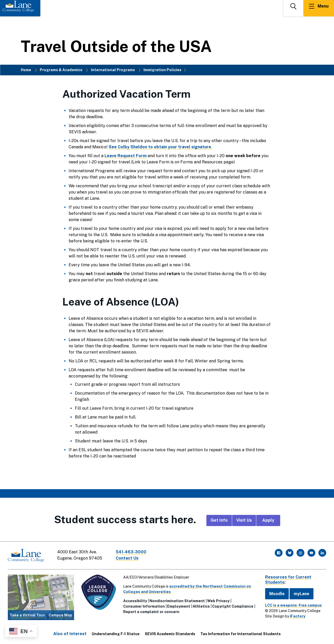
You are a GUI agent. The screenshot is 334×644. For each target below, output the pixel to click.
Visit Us (244, 520)
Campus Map (60, 615)
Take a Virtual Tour (27, 615)
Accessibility (135, 601)
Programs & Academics (61, 70)
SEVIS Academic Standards (170, 634)
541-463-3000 (131, 552)
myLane (302, 593)
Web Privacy (218, 601)
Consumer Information (144, 606)
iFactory (298, 616)
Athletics (201, 606)
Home (26, 70)
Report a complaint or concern (151, 612)
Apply (268, 520)
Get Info (219, 520)
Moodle (277, 593)
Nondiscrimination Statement (177, 601)
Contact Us (127, 558)
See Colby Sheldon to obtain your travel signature (160, 147)
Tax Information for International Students (241, 634)
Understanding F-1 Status (116, 634)
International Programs (113, 70)
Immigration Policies (162, 70)
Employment (179, 606)
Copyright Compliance (233, 606)
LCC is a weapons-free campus (293, 605)
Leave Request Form (126, 156)
